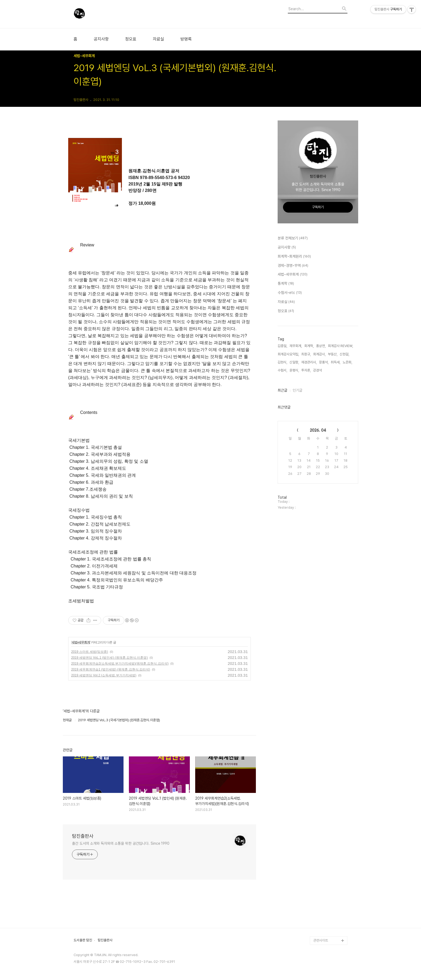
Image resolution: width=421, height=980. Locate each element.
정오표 (131, 39)
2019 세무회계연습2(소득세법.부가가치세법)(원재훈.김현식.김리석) (120, 664)
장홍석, (324, 362)
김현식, (282, 362)
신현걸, (344, 354)
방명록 (186, 39)
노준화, (347, 362)
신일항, (294, 362)
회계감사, (319, 354)
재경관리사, (309, 362)
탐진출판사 (83, 836)
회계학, (309, 346)
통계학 (286, 284)
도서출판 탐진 (83, 940)
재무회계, (296, 346)
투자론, (306, 370)
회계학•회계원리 (294, 257)
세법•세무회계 (81, 642)
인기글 (297, 390)
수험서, (282, 370)
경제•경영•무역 (293, 266)
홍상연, (321, 346)
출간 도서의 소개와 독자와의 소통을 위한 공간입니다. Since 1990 (121, 843)
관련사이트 (321, 940)
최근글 (282, 390)
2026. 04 (318, 430)
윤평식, (294, 370)
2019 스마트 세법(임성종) (90, 652)
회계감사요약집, (288, 354)
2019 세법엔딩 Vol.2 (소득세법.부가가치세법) (104, 675)
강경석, (318, 370)
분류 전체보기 (293, 238)
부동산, (333, 354)
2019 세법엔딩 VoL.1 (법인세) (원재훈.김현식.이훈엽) (109, 658)
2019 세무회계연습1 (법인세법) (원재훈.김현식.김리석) (111, 669)
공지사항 (101, 39)
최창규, (306, 354)
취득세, (336, 362)
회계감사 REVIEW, (340, 346)
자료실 (158, 39)
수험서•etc (290, 293)
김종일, (282, 346)
